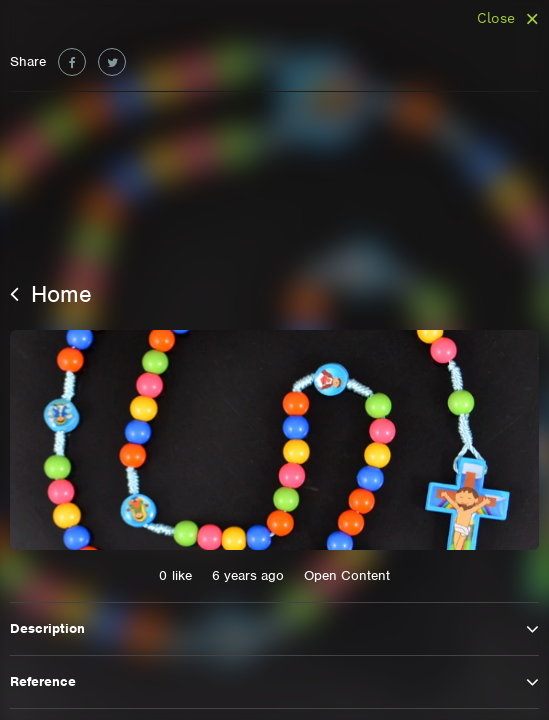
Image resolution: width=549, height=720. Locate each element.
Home (51, 294)
